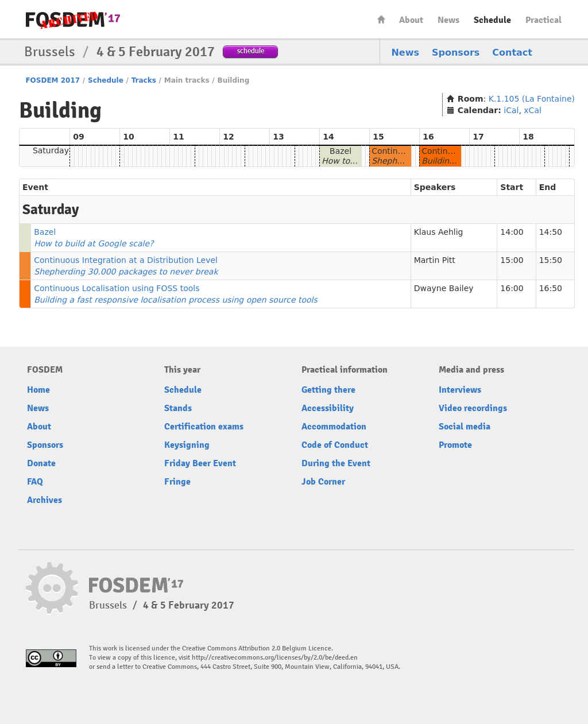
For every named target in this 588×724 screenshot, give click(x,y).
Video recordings (473, 408)
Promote (455, 445)
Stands (178, 408)
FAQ (35, 482)
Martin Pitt (435, 260)
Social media (465, 427)
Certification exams (204, 427)
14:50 (551, 232)
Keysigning (187, 445)
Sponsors (456, 53)
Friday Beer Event (200, 463)
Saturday (51, 150)
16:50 (551, 288)
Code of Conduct (335, 445)
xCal (533, 110)
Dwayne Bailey (444, 288)
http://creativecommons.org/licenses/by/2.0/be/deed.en (275, 658)
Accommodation (334, 427)
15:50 (551, 260)
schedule (251, 51)
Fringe (177, 482)
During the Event (336, 463)
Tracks (144, 80)
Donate (41, 463)
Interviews (460, 390)
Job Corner (323, 482)
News (448, 20)
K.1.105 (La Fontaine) (532, 99)
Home (381, 19)
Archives (45, 500)
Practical (543, 20)
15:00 (512, 260)
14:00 (512, 232)
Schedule (492, 20)
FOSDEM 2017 (53, 80)
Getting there (328, 390)
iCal (511, 110)
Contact (512, 53)
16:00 (512, 288)
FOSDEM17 (73, 20)
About (411, 20)
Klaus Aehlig (439, 232)
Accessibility (328, 408)
